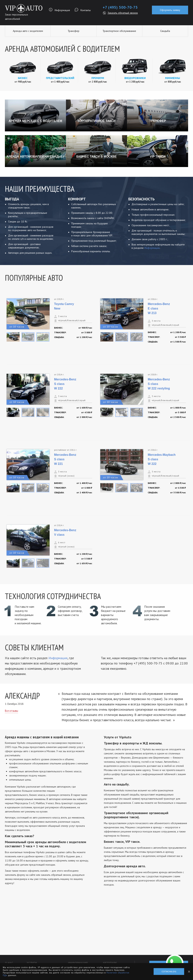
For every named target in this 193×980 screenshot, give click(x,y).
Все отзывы (11, 711)
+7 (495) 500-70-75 (120, 7)
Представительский (60, 78)
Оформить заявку (170, 10)
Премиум (98, 78)
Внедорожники (135, 78)
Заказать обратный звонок (123, 13)
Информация (62, 10)
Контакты (86, 10)
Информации (152, 248)
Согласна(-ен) (169, 972)
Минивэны (173, 78)
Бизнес (23, 78)
